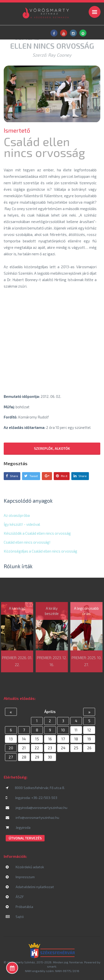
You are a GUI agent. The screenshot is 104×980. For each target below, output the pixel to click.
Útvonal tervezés (25, 838)
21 (24, 748)
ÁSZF (15, 897)
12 (89, 730)
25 (76, 748)
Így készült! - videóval (22, 524)
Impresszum (20, 877)
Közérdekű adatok (25, 867)
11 (76, 730)
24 (63, 748)
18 (76, 739)
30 (50, 757)
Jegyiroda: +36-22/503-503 (31, 798)
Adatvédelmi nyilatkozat (30, 887)
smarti (52, 966)
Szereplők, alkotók (52, 448)
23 (50, 748)
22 (37, 748)
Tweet (31, 476)
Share (12, 476)
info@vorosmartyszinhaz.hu (32, 817)
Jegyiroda (18, 827)
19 (89, 739)
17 (63, 739)
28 (24, 757)
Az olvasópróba (17, 515)
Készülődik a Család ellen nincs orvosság (37, 533)
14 (24, 739)
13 (11, 739)
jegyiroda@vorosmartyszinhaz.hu (37, 808)
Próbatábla (19, 907)
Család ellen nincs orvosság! (27, 542)
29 (37, 757)
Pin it (62, 476)
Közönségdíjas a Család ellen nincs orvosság (40, 551)
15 (37, 739)
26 (89, 748)
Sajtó (15, 917)
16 (50, 739)
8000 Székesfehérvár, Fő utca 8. (35, 788)
